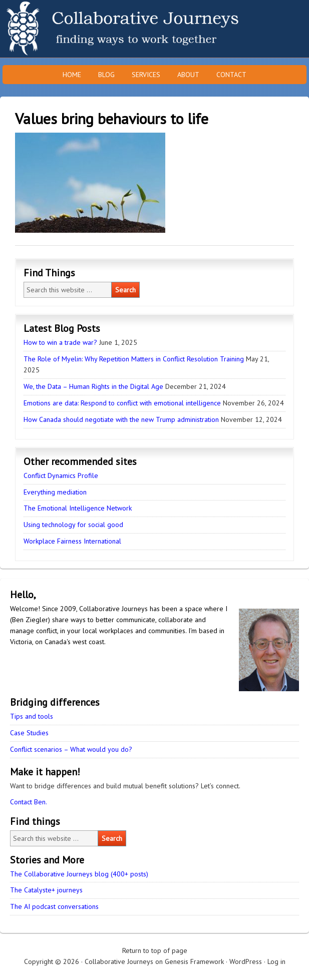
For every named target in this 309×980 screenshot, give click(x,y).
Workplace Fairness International (72, 541)
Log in (276, 961)
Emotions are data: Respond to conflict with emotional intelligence (122, 403)
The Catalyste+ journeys (46, 890)
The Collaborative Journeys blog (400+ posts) (79, 874)
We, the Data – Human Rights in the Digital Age (93, 386)
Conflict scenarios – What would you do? (71, 749)
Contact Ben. (29, 802)
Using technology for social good (73, 525)
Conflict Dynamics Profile (61, 475)
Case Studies (29, 733)
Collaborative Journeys (88, 29)
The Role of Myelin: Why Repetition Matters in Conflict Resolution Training (134, 359)
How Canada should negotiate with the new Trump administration (121, 419)
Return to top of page (155, 950)
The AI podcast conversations (54, 906)
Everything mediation (55, 492)
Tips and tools (32, 716)
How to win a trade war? (60, 342)
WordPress (246, 961)
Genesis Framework (194, 961)
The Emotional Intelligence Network (78, 508)
